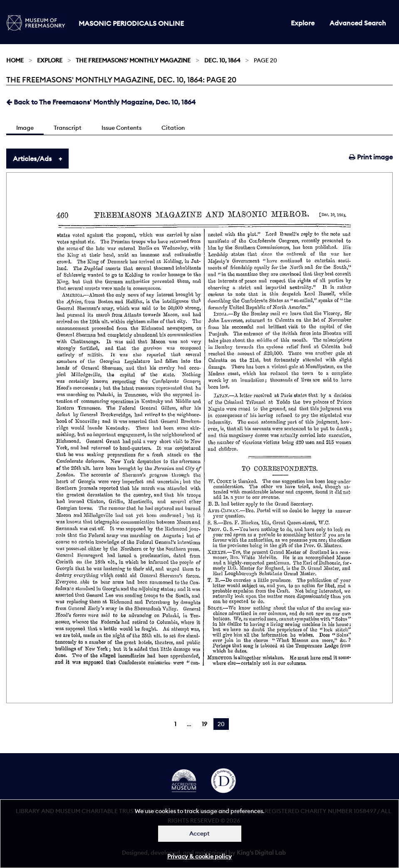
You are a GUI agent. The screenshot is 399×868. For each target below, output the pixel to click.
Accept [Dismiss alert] (199, 833)
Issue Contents (121, 128)
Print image (371, 157)
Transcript (68, 128)
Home (15, 60)
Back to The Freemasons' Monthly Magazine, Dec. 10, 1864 (101, 102)
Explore (303, 23)
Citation (173, 128)
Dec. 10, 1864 (222, 60)
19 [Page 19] (204, 724)
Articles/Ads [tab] (32, 159)
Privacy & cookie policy (199, 856)
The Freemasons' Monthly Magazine (133, 60)
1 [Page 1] (175, 724)
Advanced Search (358, 23)
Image (25, 128)
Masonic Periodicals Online (131, 23)
